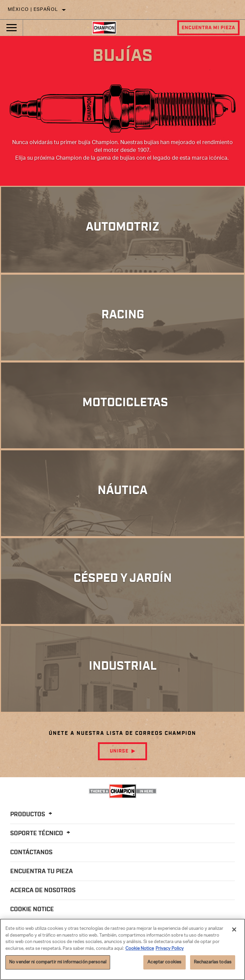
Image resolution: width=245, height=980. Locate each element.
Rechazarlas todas (213, 962)
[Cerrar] (234, 929)
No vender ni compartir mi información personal (58, 962)
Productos (32, 815)
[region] (122, 949)
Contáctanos (31, 852)
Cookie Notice (32, 909)
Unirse (119, 751)
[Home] (104, 28)
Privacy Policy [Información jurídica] (170, 949)
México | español (33, 10)
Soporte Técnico (41, 834)
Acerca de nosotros (43, 890)
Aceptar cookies (164, 962)
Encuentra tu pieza (42, 871)
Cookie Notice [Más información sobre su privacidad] (140, 949)
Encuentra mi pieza (208, 28)
